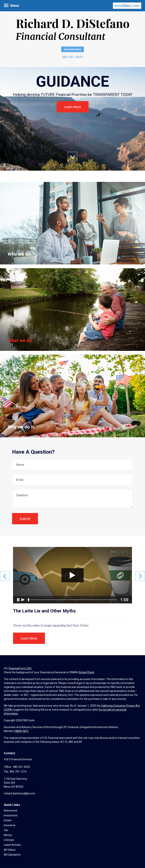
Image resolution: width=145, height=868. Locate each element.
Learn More (73, 107)
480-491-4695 (72, 57)
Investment (11, 815)
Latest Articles (12, 845)
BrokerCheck (87, 672)
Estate (8, 820)
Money (8, 835)
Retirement (11, 811)
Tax (6, 830)
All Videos (10, 850)
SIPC (26, 731)
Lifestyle (9, 840)
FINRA (18, 731)
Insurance (10, 825)
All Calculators (12, 855)
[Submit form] (25, 519)
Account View (73, 49)
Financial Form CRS (20, 668)
